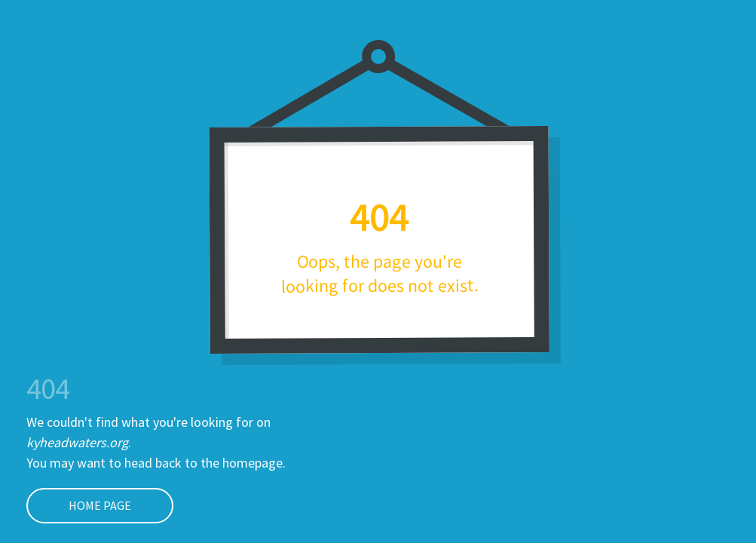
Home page (79, 505)
